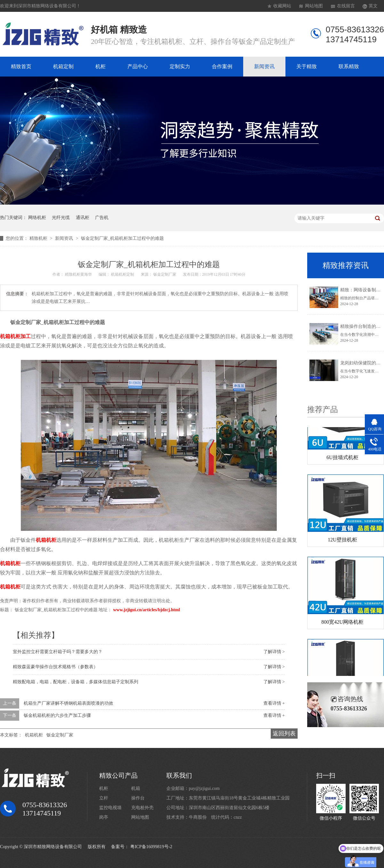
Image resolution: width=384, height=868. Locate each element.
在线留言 (346, 6)
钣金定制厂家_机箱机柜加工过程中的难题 (122, 238)
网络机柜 (37, 218)
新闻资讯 (264, 66)
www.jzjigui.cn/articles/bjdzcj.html (147, 610)
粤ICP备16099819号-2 (151, 847)
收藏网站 (282, 6)
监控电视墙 (110, 808)
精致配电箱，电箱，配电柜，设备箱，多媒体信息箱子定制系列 (76, 682)
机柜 (100, 66)
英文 (373, 6)
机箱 (136, 788)
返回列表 (284, 734)
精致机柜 (39, 238)
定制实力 (180, 66)
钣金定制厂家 (60, 735)
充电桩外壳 (142, 808)
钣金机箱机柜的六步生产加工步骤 (57, 715)
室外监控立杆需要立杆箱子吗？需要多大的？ (58, 652)
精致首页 (21, 66)
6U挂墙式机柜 (342, 459)
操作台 (138, 798)
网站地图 (314, 6)
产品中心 (138, 66)
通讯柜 (83, 218)
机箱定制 (63, 66)
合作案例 (222, 66)
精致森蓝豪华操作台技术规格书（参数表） (55, 667)
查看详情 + (274, 703)
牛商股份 (198, 817)
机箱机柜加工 (15, 336)
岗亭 (104, 817)
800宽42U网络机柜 (342, 623)
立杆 (104, 798)
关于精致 (307, 66)
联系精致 (349, 66)
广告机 (102, 218)
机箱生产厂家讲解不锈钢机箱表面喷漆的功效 (68, 703)
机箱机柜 (46, 540)
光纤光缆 (61, 218)
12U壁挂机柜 (342, 541)
